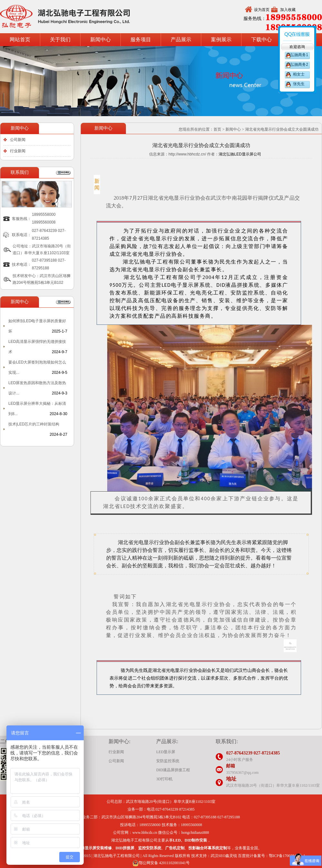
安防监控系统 (168, 761)
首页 (217, 129)
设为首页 (262, 10)
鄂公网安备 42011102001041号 (161, 863)
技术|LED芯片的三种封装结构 (34, 424)
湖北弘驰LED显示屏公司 (240, 154)
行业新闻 (18, 151)
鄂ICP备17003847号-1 (287, 856)
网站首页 (20, 40)
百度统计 (246, 856)
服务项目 (141, 40)
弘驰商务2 (299, 65)
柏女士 (299, 74)
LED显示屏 (166, 752)
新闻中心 (100, 40)
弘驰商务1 (299, 55)
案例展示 (221, 40)
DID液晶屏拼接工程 (173, 770)
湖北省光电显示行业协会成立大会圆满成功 (282, 129)
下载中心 (261, 40)
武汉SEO (218, 856)
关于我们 (60, 40)
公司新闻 (18, 140)
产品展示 (181, 40)
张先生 (299, 84)
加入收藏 (288, 10)
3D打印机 (164, 779)
